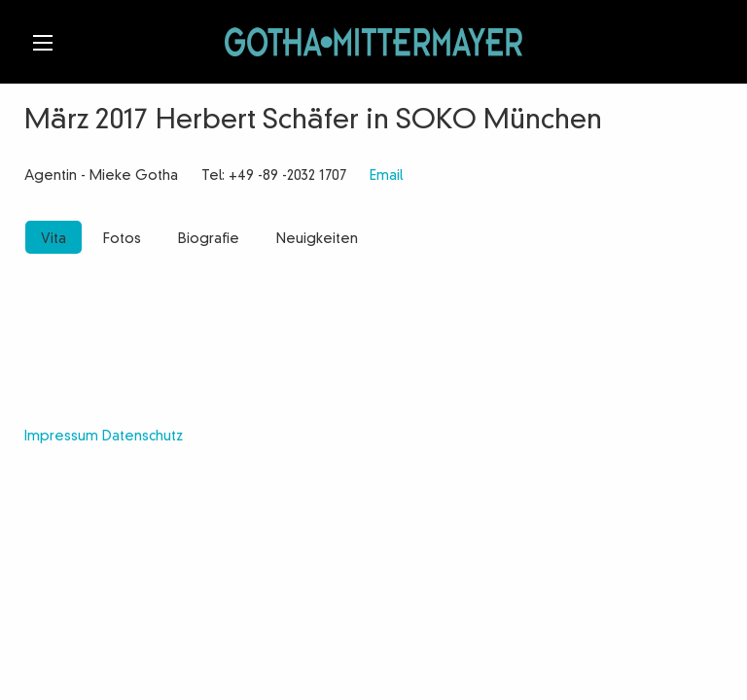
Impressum (61, 437)
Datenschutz (142, 437)
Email (386, 176)
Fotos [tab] (122, 239)
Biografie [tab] (209, 239)
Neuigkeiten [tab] (317, 239)
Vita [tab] (53, 239)
